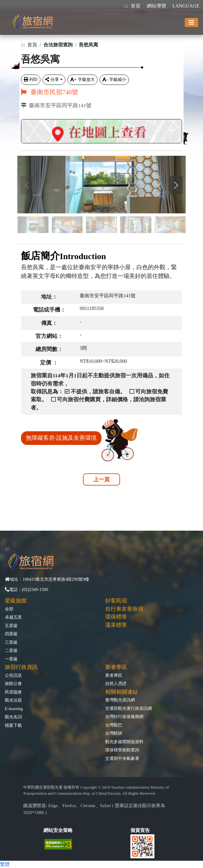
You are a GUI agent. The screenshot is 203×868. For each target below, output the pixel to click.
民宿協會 (13, 692)
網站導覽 (157, 6)
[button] (176, 185)
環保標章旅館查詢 (122, 750)
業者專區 (114, 675)
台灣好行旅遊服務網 (124, 716)
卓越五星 (13, 617)
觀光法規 (13, 700)
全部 (9, 609)
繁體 (5, 864)
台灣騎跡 (114, 733)
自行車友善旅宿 (124, 609)
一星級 (11, 659)
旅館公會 (13, 683)
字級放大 (83, 79)
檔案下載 (13, 725)
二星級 (11, 650)
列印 (31, 79)
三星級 (11, 642)
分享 (52, 79)
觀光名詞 (13, 717)
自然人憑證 (116, 683)
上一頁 (101, 479)
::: (126, 6)
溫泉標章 (116, 625)
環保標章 (116, 617)
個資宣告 (140, 830)
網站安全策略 (58, 830)
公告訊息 (13, 675)
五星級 (11, 626)
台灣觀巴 (114, 725)
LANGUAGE (186, 6)
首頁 (136, 6)
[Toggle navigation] (191, 22)
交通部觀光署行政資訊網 (129, 708)
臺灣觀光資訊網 (120, 700)
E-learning (14, 709)
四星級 (11, 634)
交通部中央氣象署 (122, 758)
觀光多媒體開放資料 (124, 742)
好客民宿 (116, 601)
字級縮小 (114, 79)
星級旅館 (16, 601)
